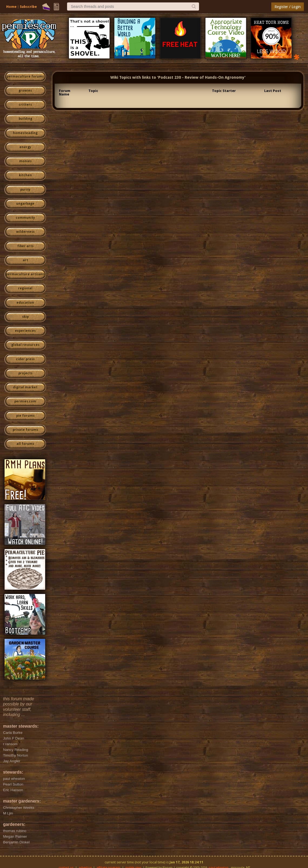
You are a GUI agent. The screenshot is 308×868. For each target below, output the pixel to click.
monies (25, 161)
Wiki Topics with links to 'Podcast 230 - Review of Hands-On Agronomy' (178, 77)
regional (25, 288)
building (25, 119)
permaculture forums (25, 77)
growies (25, 91)
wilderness (25, 232)
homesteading (25, 133)
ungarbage (25, 204)
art (25, 260)
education (25, 303)
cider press (25, 359)
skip (25, 317)
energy (25, 147)
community (25, 218)
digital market (25, 387)
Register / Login (288, 7)
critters (25, 105)
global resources (25, 345)
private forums (25, 430)
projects (25, 373)
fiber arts (25, 246)
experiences (25, 331)
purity (25, 190)
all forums (25, 444)
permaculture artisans (25, 274)
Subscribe (28, 7)
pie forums (25, 416)
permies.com (25, 401)
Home (11, 7)
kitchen (25, 175)
